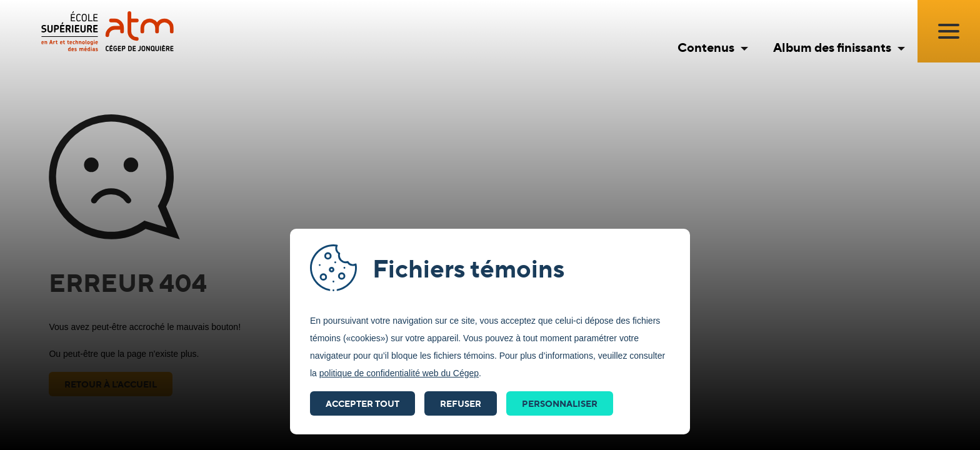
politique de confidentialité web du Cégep (399, 373)
